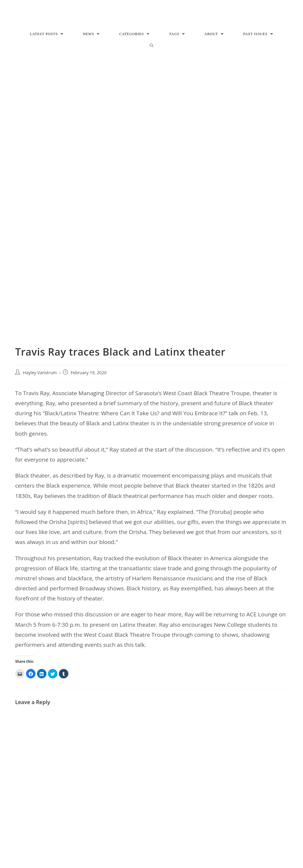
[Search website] (152, 45)
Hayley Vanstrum (40, 372)
